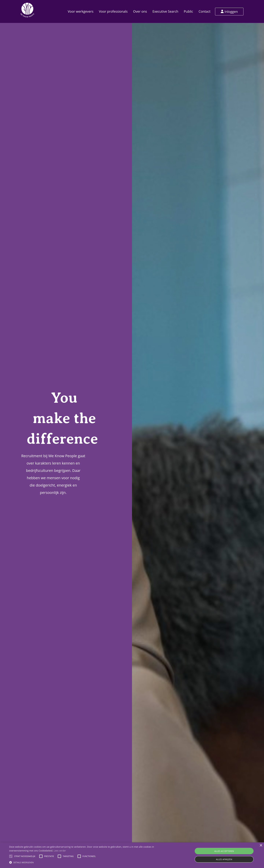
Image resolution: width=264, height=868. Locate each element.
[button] (11, 856)
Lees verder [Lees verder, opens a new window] (60, 851)
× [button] (261, 846)
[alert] (132, 855)
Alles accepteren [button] (224, 851)
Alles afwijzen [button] (224, 859)
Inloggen (229, 12)
